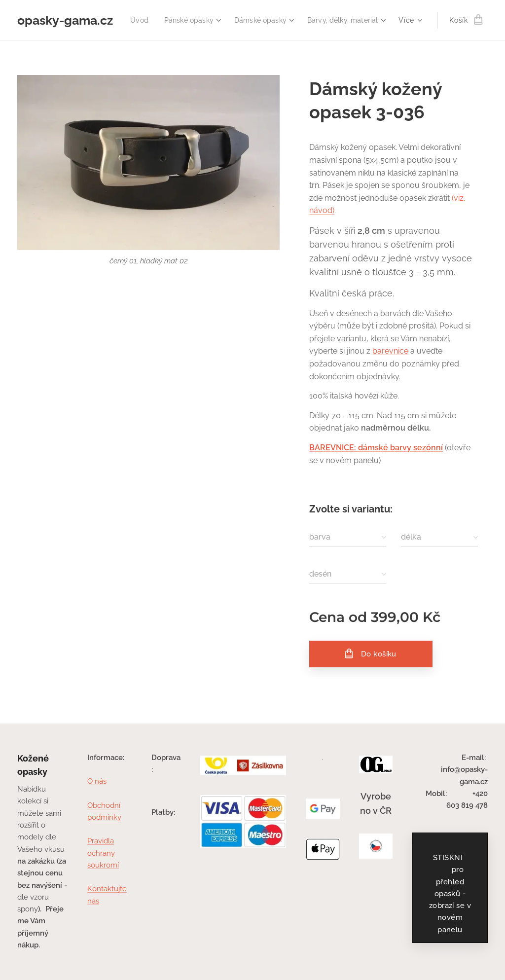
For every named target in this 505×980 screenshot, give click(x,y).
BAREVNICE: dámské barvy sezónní (376, 448)
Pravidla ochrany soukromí (103, 853)
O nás (97, 781)
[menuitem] (225, 20)
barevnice (390, 351)
